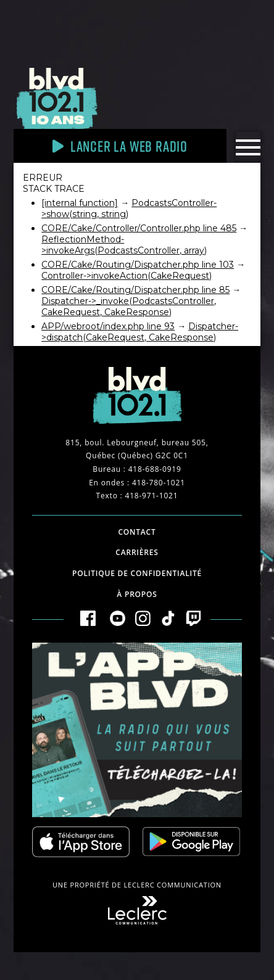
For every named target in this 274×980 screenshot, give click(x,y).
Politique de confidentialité (137, 573)
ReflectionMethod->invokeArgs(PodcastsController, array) (124, 245)
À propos (137, 594)
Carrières (137, 552)
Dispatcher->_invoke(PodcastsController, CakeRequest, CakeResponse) (129, 307)
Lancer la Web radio (120, 146)
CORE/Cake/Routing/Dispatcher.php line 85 (135, 290)
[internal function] (80, 203)
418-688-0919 (155, 469)
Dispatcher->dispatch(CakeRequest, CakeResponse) (140, 332)
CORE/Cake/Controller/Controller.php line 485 (139, 228)
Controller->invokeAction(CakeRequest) (127, 276)
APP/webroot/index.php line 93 (108, 326)
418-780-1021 (159, 483)
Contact (137, 532)
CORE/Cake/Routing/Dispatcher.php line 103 (138, 265)
